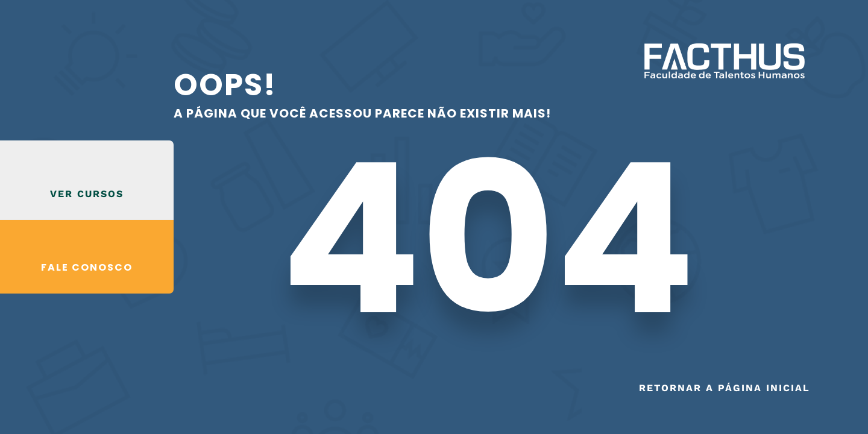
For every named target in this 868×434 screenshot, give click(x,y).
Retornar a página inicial (725, 388)
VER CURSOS (87, 194)
